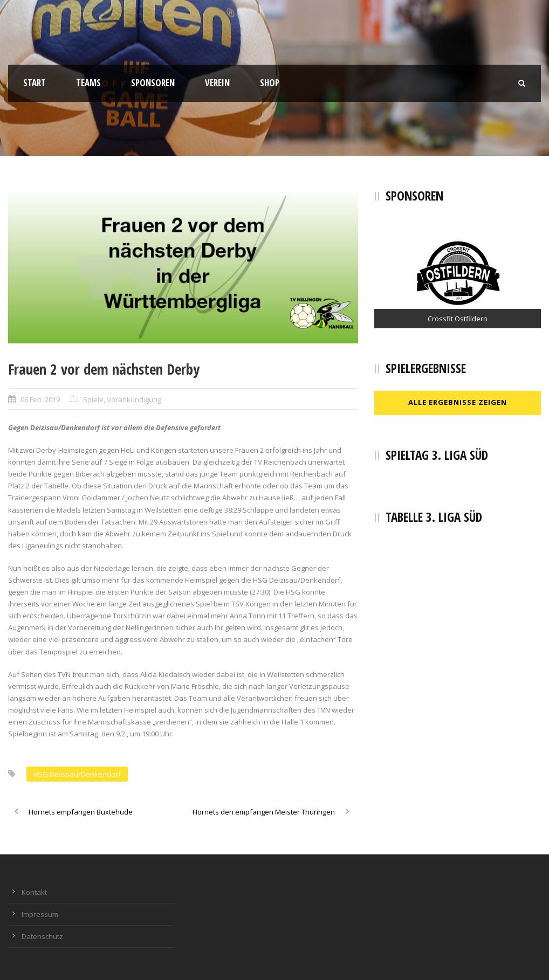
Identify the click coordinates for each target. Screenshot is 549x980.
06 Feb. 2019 (40, 399)
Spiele (93, 399)
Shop (270, 83)
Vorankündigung (134, 399)
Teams (88, 83)
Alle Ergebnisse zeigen (458, 402)
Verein (217, 83)
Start (35, 83)
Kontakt (34, 892)
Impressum (40, 914)
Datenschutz (42, 936)
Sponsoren (153, 83)
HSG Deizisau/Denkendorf (77, 774)
